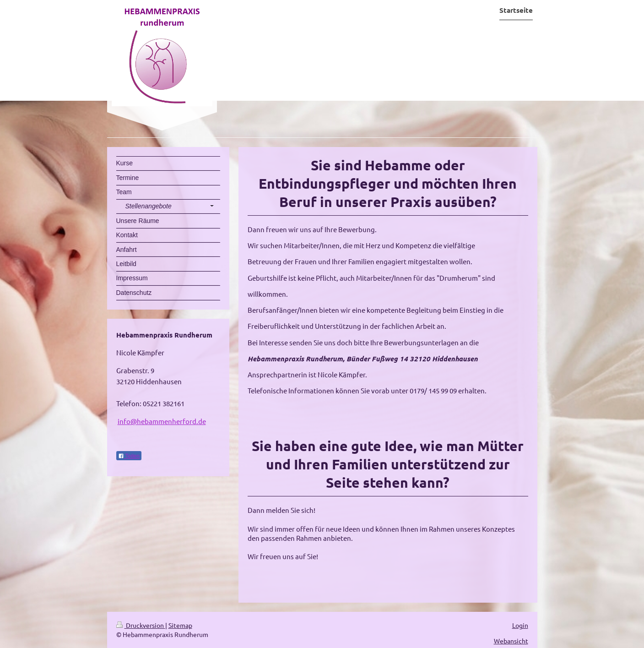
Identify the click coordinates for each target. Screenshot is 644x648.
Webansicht (511, 641)
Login (520, 625)
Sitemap (180, 625)
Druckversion (141, 625)
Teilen (129, 456)
